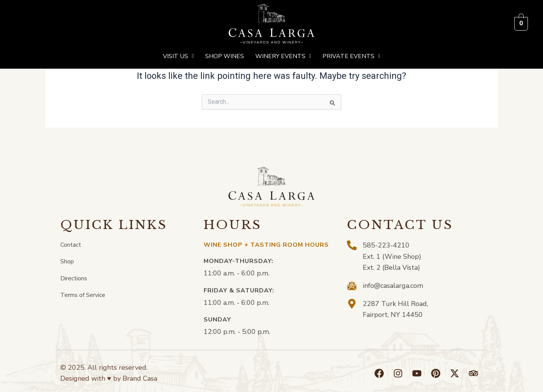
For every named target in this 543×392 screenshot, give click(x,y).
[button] (178, 56)
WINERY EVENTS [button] (283, 56)
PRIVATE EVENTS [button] (351, 56)
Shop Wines (225, 56)
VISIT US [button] (178, 56)
